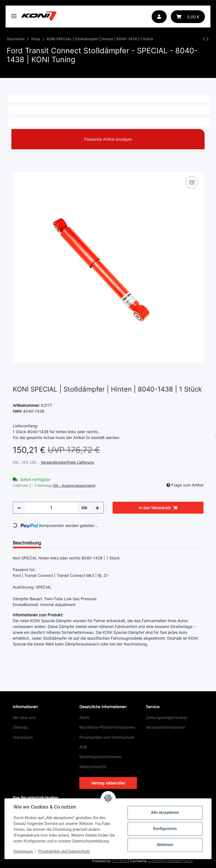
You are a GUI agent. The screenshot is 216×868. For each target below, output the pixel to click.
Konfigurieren (165, 829)
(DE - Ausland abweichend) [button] (74, 485)
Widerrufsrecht (93, 767)
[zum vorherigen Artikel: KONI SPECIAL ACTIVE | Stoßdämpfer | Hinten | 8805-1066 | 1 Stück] (204, 39)
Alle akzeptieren (165, 813)
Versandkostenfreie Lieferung (67, 462)
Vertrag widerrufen (108, 783)
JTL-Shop (120, 861)
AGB (83, 747)
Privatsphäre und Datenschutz (107, 737)
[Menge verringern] (19, 508)
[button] (159, 17)
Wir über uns (24, 717)
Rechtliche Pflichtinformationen (107, 727)
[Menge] (51, 508)
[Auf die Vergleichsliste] (192, 182)
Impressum (23, 737)
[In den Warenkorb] (17, 169)
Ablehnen (165, 845)
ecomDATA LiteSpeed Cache (170, 861)
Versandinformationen (166, 727)
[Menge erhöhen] (97, 508)
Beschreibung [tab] (27, 543)
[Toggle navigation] (14, 14)
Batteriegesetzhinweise (100, 757)
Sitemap (20, 727)
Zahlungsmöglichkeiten (167, 717)
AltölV (84, 717)
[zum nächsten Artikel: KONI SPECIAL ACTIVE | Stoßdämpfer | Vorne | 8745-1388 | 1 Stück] (208, 39)
